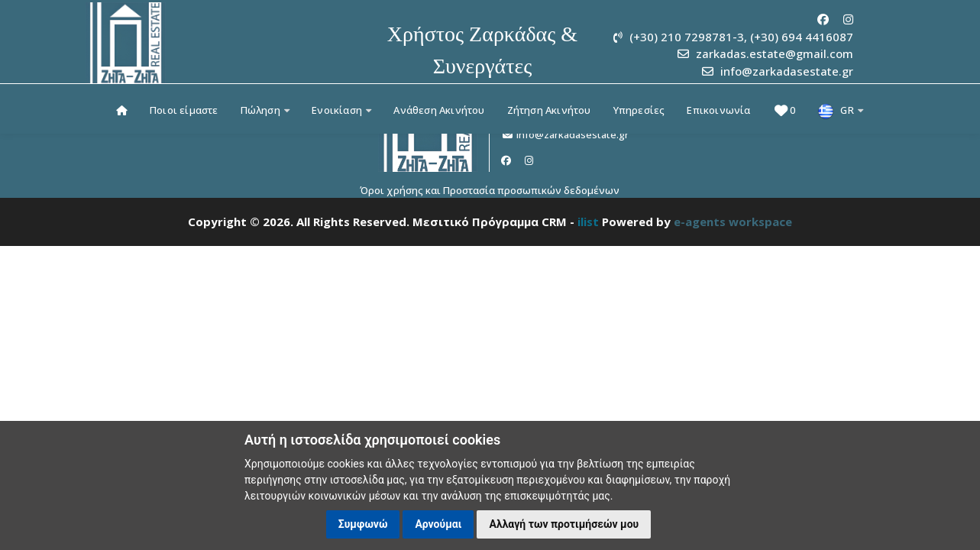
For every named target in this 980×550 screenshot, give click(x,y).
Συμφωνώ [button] (363, 524)
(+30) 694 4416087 (802, 37)
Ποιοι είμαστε (184, 110)
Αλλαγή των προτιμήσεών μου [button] (564, 524)
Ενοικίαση (341, 110)
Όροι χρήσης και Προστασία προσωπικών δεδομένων (490, 190)
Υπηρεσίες (639, 110)
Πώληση (265, 110)
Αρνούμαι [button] (438, 524)
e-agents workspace (733, 222)
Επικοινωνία (718, 110)
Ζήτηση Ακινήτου (549, 110)
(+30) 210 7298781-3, (688, 37)
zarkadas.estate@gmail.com (775, 53)
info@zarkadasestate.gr (787, 71)
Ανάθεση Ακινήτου (439, 110)
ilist (588, 222)
